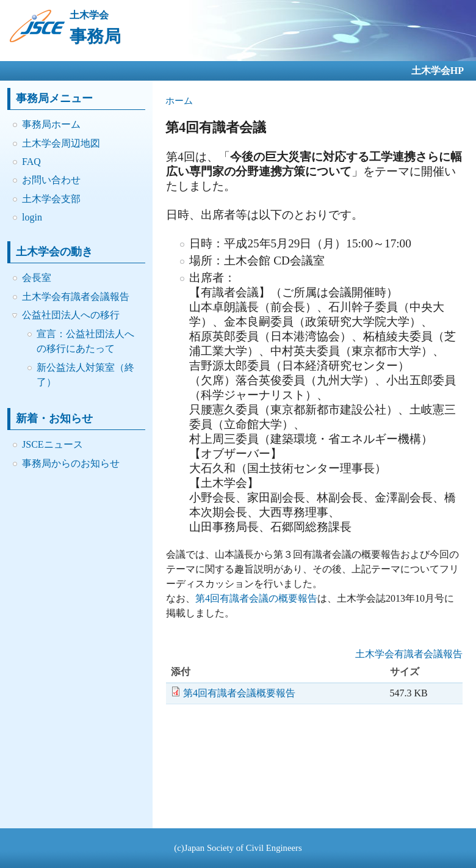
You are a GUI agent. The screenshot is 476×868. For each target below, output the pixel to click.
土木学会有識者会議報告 (76, 297)
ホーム (179, 101)
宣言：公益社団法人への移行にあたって (85, 341)
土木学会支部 (51, 199)
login (32, 217)
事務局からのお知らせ (71, 463)
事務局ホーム (51, 124)
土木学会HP (438, 71)
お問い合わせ (51, 180)
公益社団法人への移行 (71, 315)
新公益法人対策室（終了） (85, 375)
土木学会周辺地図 (61, 143)
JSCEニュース (52, 444)
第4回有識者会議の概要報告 (256, 598)
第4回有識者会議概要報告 (239, 693)
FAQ (31, 162)
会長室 (37, 278)
